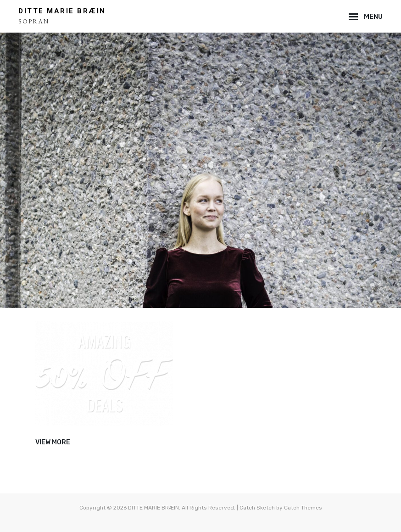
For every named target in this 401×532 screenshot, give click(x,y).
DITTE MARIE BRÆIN (62, 11)
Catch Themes (303, 508)
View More (53, 442)
